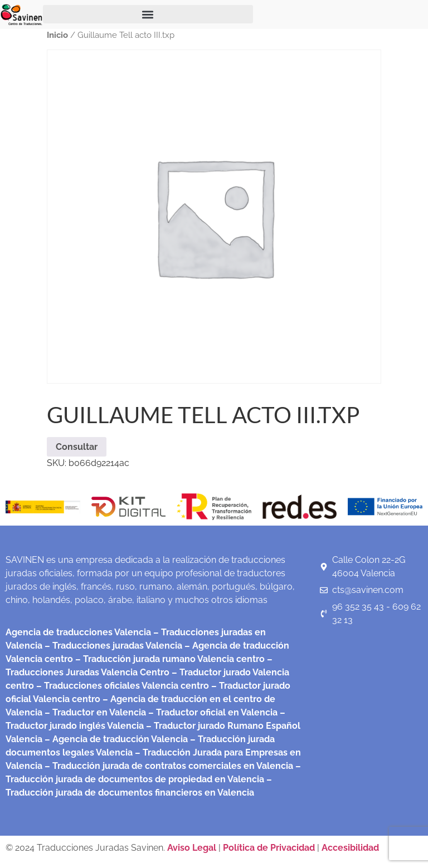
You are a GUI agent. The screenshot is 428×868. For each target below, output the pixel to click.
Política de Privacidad (269, 848)
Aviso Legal (193, 848)
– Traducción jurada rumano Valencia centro (169, 659)
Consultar (77, 447)
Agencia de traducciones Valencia (78, 632)
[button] (148, 14)
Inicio (57, 35)
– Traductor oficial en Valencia (213, 712)
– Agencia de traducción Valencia (115, 739)
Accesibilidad (350, 848)
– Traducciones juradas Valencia (112, 646)
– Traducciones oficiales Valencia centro (121, 686)
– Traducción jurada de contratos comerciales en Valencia (168, 766)
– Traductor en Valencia (94, 712)
